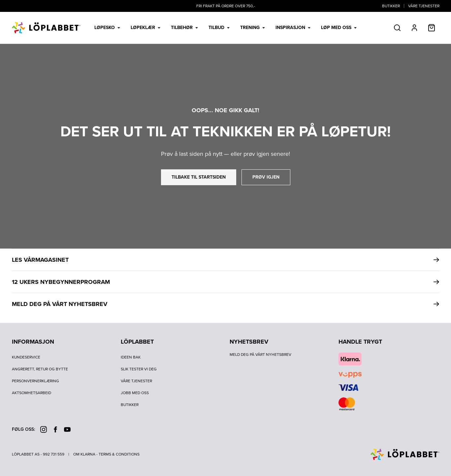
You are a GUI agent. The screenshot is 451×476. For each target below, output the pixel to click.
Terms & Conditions (119, 454)
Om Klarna (84, 454)
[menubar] (225, 28)
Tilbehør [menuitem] (184, 28)
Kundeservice (26, 357)
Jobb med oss (135, 393)
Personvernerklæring (35, 381)
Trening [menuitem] (253, 28)
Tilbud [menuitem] (219, 28)
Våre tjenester (424, 6)
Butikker (391, 6)
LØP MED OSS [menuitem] (339, 28)
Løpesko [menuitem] (107, 28)
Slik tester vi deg (139, 369)
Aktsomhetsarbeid (32, 393)
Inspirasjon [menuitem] (293, 28)
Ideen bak (131, 357)
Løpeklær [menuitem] (145, 28)
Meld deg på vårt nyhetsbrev (260, 355)
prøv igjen (266, 177)
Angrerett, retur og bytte (40, 369)
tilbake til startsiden (199, 177)
